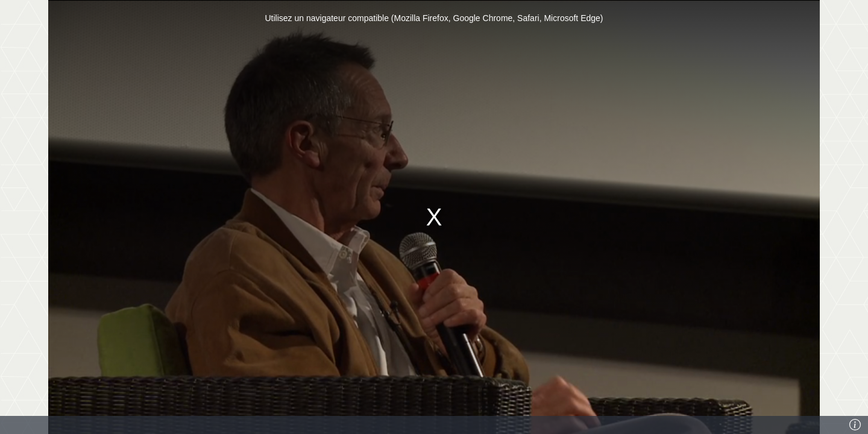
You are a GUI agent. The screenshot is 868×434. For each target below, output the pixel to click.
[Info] (855, 425)
